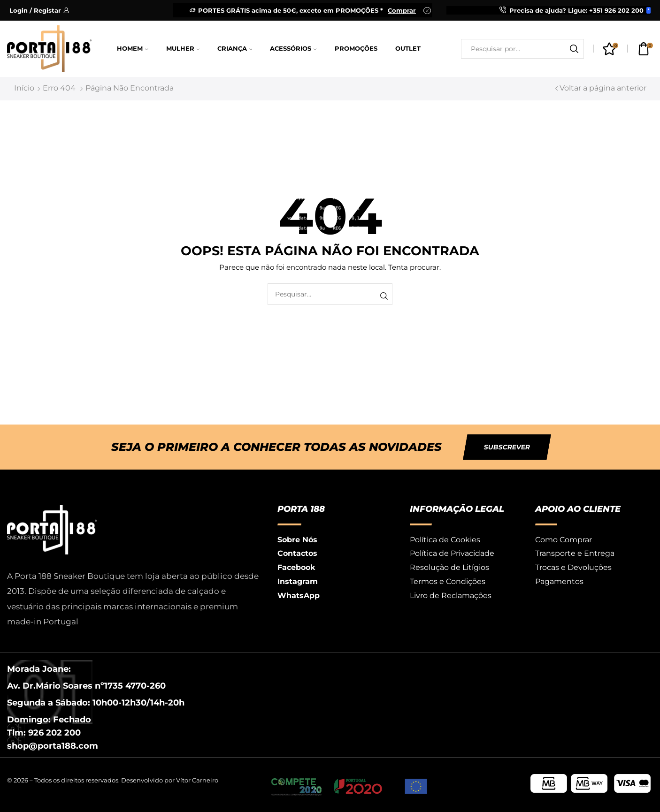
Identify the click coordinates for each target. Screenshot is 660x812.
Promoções (356, 49)
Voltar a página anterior (603, 88)
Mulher (183, 49)
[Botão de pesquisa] (574, 49)
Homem (132, 49)
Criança (235, 49)
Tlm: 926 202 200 (44, 733)
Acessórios (293, 49)
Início (24, 88)
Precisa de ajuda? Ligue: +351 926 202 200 (576, 10)
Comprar (402, 10)
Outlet (408, 49)
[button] (507, 447)
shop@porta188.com (53, 746)
